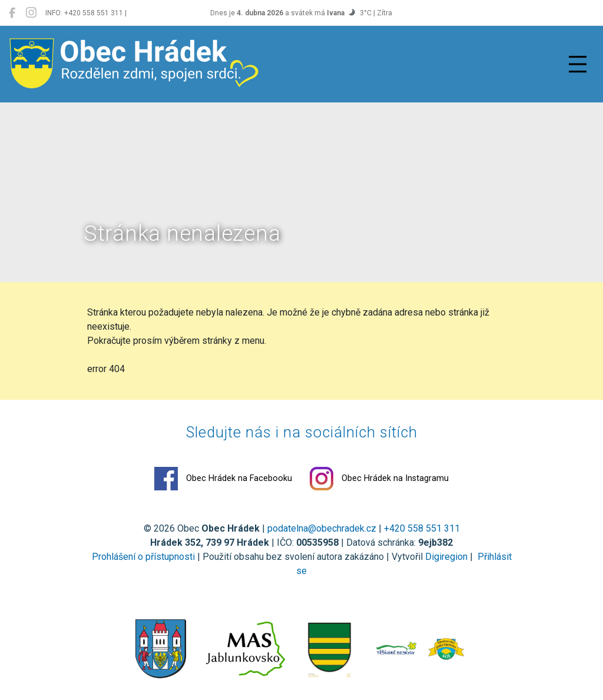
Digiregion (446, 557)
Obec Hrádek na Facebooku (223, 479)
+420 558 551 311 (422, 528)
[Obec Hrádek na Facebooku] (12, 13)
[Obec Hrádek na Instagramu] (31, 13)
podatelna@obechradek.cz (322, 528)
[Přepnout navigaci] (578, 64)
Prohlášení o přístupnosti (143, 557)
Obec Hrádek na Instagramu (379, 479)
